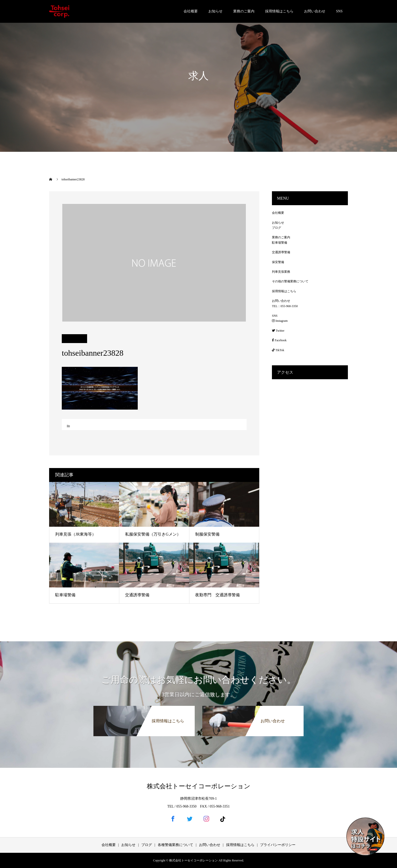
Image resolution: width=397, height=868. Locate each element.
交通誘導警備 (137, 595)
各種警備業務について (175, 845)
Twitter (278, 331)
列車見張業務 (281, 272)
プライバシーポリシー (278, 845)
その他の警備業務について (290, 281)
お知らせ (215, 11)
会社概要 (191, 11)
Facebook (279, 340)
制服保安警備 (207, 534)
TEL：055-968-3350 (285, 306)
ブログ (276, 228)
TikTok (278, 350)
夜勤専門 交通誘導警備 (217, 595)
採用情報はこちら (279, 11)
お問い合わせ (315, 11)
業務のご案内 (244, 11)
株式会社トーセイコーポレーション (199, 786)
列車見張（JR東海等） (76, 534)
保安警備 (278, 262)
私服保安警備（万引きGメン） (153, 534)
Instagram (280, 321)
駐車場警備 (65, 595)
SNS (339, 11)
